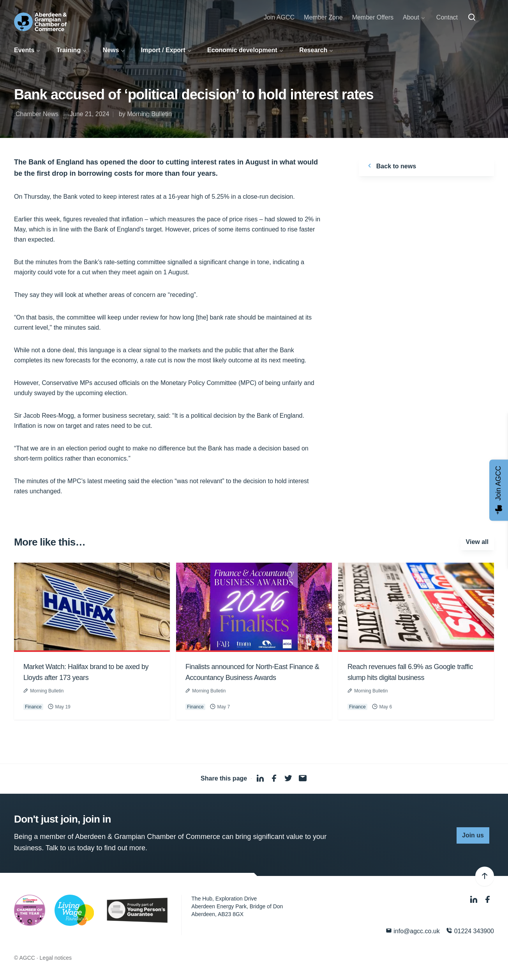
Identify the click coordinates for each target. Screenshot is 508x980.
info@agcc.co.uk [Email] (413, 931)
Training (69, 50)
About (411, 17)
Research (313, 50)
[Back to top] (485, 876)
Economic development (242, 50)
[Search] (472, 18)
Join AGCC (279, 17)
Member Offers (373, 17)
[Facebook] (488, 900)
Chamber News (37, 114)
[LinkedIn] (474, 900)
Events (24, 50)
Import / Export (163, 50)
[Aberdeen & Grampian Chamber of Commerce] (40, 22)
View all (477, 542)
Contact (447, 17)
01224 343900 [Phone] (470, 931)
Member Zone (323, 17)
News (111, 50)
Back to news (391, 166)
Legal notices (56, 958)
